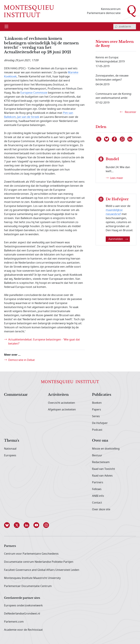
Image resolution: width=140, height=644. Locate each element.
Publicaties (102, 395)
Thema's (12, 441)
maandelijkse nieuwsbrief (114, 212)
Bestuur (97, 455)
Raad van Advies (102, 476)
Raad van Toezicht (104, 469)
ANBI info (98, 496)
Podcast (97, 430)
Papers (97, 410)
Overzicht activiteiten (61, 403)
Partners (98, 482)
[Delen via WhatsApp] (122, 139)
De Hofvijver (100, 423)
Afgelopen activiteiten (62, 410)
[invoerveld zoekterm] (125, 27)
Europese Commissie (34, 93)
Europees (10, 455)
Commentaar (16, 395)
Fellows (97, 489)
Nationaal (10, 449)
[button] (9, 525)
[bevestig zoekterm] (116, 27)
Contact (97, 503)
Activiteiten (58, 395)
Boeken (97, 403)
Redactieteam (101, 462)
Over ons (100, 441)
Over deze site (101, 509)
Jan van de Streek (28, 117)
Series (96, 416)
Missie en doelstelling (106, 449)
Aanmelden (118, 239)
